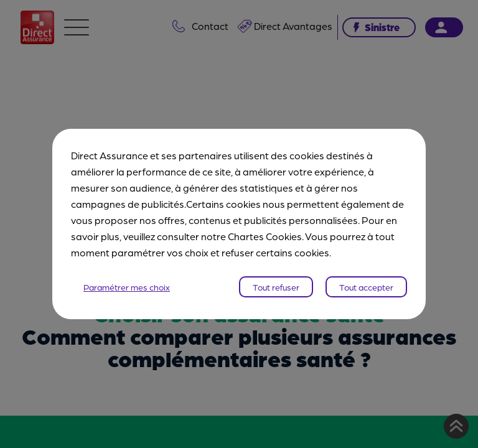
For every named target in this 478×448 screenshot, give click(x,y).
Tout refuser (276, 287)
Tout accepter (366, 287)
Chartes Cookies (265, 236)
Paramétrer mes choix (127, 287)
